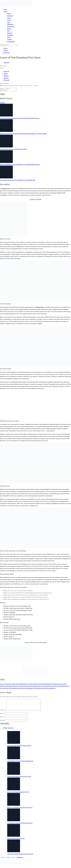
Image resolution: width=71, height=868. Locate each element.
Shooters (10, 33)
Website (2, 723)
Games (6, 11)
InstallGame (20, 860)
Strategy (10, 39)
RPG (8, 31)
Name (2, 716)
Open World (11, 26)
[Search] (8, 45)
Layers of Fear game (20, 687)
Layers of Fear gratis (31, 687)
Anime (9, 18)
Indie (9, 22)
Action (9, 13)
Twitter (6, 74)
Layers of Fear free (54, 684)
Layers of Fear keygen (11, 689)
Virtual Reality (11, 41)
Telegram (6, 78)
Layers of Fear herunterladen (57, 687)
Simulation (10, 35)
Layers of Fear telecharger (48, 689)
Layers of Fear (4, 684)
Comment (3, 713)
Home (5, 9)
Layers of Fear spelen (35, 689)
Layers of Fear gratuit (43, 687)
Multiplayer (10, 24)
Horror (9, 20)
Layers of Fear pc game (23, 689)
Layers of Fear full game (8, 687)
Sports (9, 37)
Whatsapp (6, 80)
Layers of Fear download (42, 684)
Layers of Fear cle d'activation (16, 684)
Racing (9, 29)
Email (2, 719)
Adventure (10, 16)
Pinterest (6, 76)
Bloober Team (6, 189)
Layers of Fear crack (30, 684)
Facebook (6, 71)
